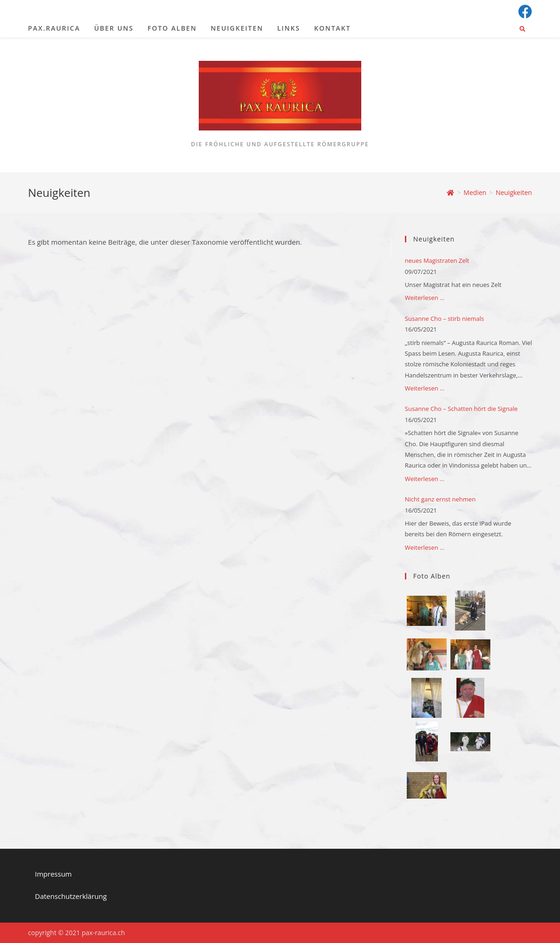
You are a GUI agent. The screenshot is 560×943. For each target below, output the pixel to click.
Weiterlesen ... (425, 298)
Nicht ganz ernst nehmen (440, 499)
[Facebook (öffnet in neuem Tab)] (524, 12)
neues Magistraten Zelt (437, 260)
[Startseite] (450, 192)
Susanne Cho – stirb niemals (444, 319)
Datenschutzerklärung (71, 896)
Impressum (53, 874)
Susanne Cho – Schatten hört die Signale (461, 409)
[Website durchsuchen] (522, 29)
